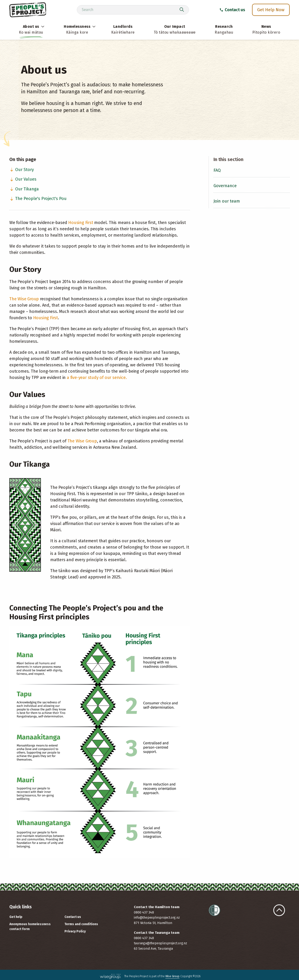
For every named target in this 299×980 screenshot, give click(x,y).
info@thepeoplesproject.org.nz (157, 918)
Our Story (22, 170)
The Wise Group (24, 299)
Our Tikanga (24, 189)
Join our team (227, 201)
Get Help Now (271, 10)
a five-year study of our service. (97, 378)
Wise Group (172, 976)
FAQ (217, 170)
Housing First (81, 223)
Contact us (232, 10)
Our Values (23, 179)
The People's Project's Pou (38, 199)
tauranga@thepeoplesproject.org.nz (160, 943)
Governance (225, 186)
